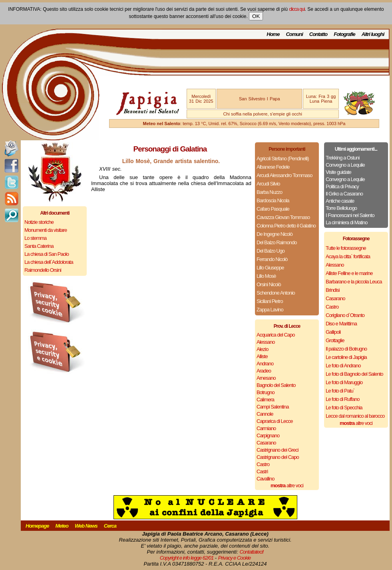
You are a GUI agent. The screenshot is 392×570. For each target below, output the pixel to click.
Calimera (265, 400)
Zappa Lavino (270, 310)
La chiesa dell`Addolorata (49, 262)
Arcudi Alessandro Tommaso (285, 175)
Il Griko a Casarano (344, 194)
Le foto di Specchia (344, 408)
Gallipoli (333, 332)
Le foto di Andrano (343, 366)
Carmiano (266, 428)
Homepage (37, 526)
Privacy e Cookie (235, 558)
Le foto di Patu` (340, 391)
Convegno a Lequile (345, 165)
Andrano (265, 364)
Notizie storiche (39, 222)
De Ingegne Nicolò (275, 234)
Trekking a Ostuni (342, 158)
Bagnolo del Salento (276, 385)
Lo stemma (35, 238)
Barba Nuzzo (269, 192)
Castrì (262, 471)
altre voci (287, 485)
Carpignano (268, 435)
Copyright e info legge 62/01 (187, 558)
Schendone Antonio (276, 293)
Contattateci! (251, 552)
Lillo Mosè (266, 276)
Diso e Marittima (341, 324)
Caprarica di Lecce (275, 421)
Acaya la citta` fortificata (348, 256)
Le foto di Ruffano (342, 399)
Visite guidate (338, 172)
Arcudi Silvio (268, 184)
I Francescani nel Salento (350, 215)
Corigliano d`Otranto (345, 315)
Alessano (266, 342)
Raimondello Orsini (43, 270)
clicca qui (297, 9)
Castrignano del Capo (278, 457)
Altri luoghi (373, 34)
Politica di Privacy (342, 186)
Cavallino (265, 479)
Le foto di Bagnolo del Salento (354, 374)
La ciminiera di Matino (346, 222)
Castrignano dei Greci (278, 450)
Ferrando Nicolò (272, 259)
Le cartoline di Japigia (346, 357)
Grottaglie (335, 340)
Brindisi (333, 290)
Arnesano (266, 378)
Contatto (318, 34)
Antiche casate (340, 201)
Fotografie (344, 34)
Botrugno (266, 392)
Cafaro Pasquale (273, 209)
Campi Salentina (273, 407)
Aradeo (264, 371)
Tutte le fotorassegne (346, 248)
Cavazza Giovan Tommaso (283, 217)
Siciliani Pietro (270, 301)
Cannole (265, 414)
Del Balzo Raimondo (277, 242)
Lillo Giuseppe (270, 268)
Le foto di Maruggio (344, 382)
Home (273, 34)
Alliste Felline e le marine (349, 273)
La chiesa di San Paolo (47, 254)
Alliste (262, 356)
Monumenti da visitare (46, 230)
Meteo (62, 526)
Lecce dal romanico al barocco (355, 416)
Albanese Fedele (273, 167)
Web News (86, 526)
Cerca (110, 526)
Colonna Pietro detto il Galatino (286, 226)
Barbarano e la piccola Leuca (354, 282)
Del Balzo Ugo (271, 251)
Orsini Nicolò (269, 284)
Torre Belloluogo (341, 208)
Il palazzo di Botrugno (346, 349)
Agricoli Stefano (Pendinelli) (283, 158)
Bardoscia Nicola (273, 200)
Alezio (262, 349)
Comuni (294, 34)
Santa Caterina (39, 246)
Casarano (266, 443)
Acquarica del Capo (276, 335)
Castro (263, 464)
